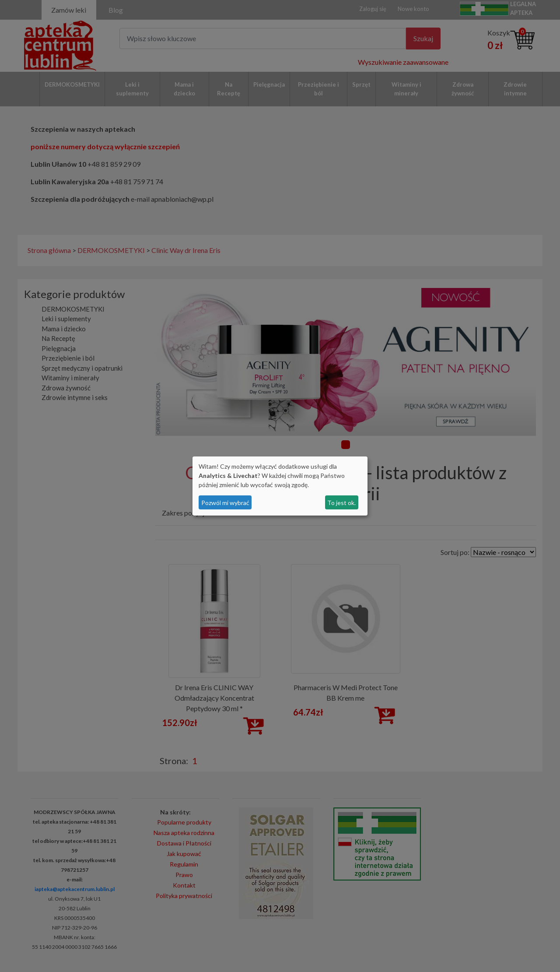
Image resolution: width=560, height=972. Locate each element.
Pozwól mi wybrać (225, 503)
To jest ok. (341, 503)
